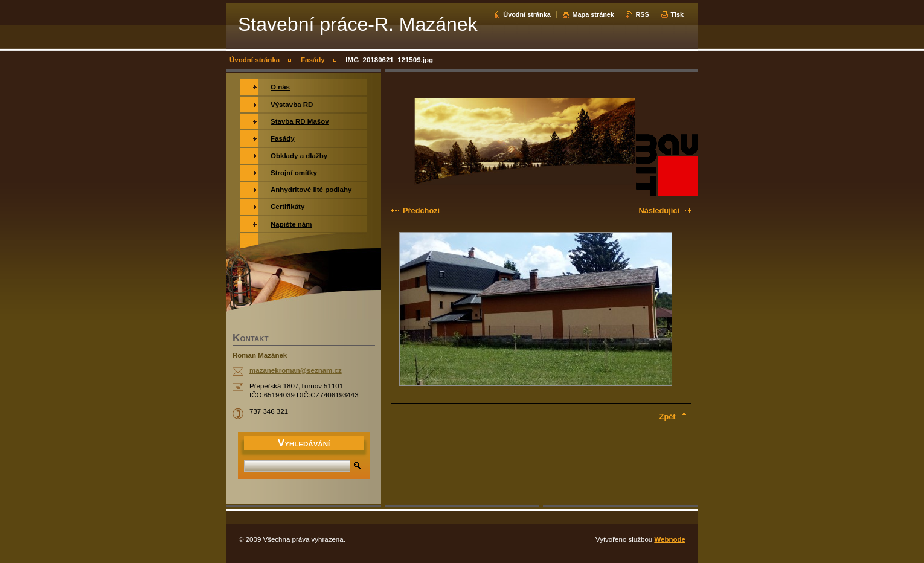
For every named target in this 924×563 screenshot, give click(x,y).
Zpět (668, 417)
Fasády (313, 60)
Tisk (677, 14)
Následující (659, 211)
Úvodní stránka (527, 14)
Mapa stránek (593, 14)
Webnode (670, 539)
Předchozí (421, 211)
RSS (642, 14)
